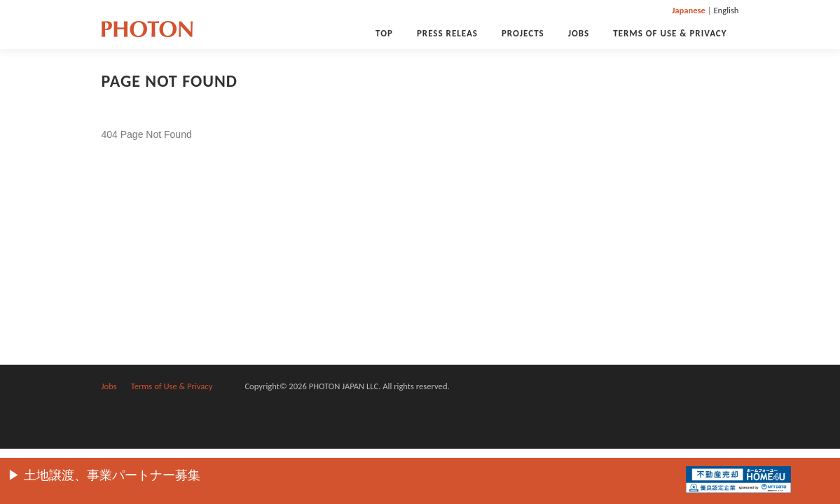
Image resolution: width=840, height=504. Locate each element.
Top (384, 33)
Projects (523, 33)
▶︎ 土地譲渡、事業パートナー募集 (104, 475)
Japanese (689, 10)
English (726, 10)
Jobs (579, 33)
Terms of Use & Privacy (670, 33)
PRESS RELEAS (447, 33)
